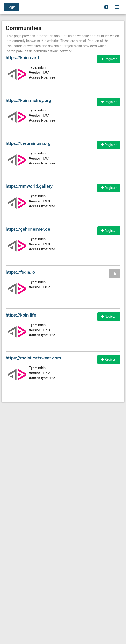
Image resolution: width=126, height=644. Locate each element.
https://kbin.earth (23, 57)
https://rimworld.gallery (29, 186)
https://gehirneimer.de (28, 229)
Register (109, 59)
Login (12, 7)
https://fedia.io (20, 272)
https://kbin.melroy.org (28, 100)
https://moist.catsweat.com (33, 358)
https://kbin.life (21, 315)
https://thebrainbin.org (28, 143)
